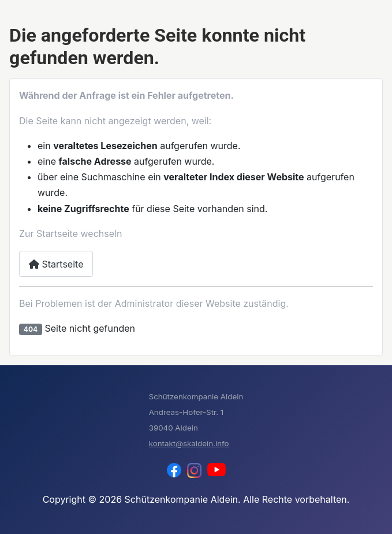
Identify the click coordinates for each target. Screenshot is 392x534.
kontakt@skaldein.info (189, 443)
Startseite (56, 264)
